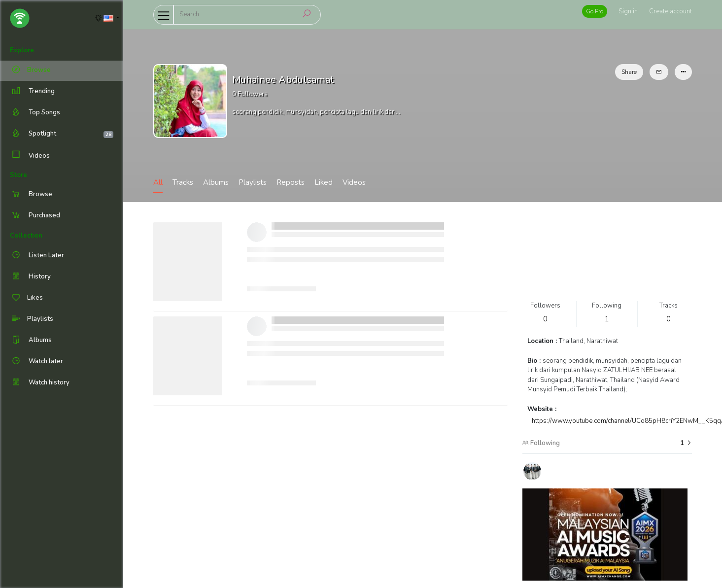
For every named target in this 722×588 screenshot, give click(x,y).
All (158, 182)
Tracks (183, 182)
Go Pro (595, 11)
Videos (30, 156)
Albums (216, 182)
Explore (22, 50)
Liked (324, 182)
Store (18, 175)
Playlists (253, 182)
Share (629, 72)
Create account (670, 11)
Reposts (291, 182)
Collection (26, 236)
